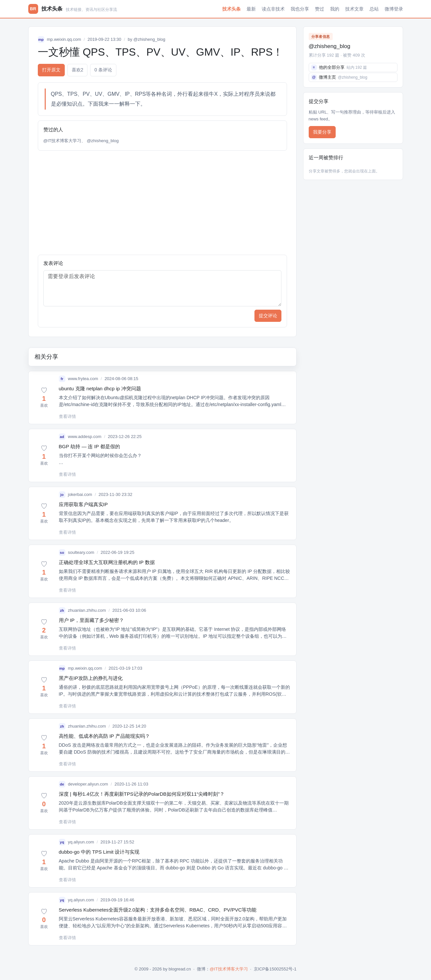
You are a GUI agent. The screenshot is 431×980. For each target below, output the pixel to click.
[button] (44, 398)
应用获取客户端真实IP (83, 504)
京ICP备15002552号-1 (275, 969)
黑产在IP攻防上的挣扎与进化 (91, 678)
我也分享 (300, 9)
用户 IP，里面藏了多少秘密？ (91, 620)
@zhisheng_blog (149, 39)
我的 (335, 9)
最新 (251, 9)
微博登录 (394, 9)
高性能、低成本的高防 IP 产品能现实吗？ (104, 736)
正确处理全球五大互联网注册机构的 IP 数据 (107, 562)
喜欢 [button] (78, 70)
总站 (374, 9)
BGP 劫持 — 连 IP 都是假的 (89, 446)
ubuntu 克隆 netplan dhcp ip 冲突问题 (100, 388)
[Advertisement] (162, 203)
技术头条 (231, 9)
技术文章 (354, 9)
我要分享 (322, 132)
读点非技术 (273, 9)
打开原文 (51, 70)
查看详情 (67, 416)
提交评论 (268, 316)
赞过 (320, 9)
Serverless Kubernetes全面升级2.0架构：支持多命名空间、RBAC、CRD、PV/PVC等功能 (158, 910)
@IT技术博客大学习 (62, 141)
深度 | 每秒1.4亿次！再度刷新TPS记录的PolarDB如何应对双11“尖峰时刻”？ (142, 794)
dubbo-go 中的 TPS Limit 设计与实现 (99, 852)
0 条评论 (103, 70)
